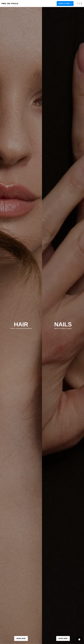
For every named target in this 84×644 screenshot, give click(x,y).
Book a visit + (65, 4)
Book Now (21, 639)
